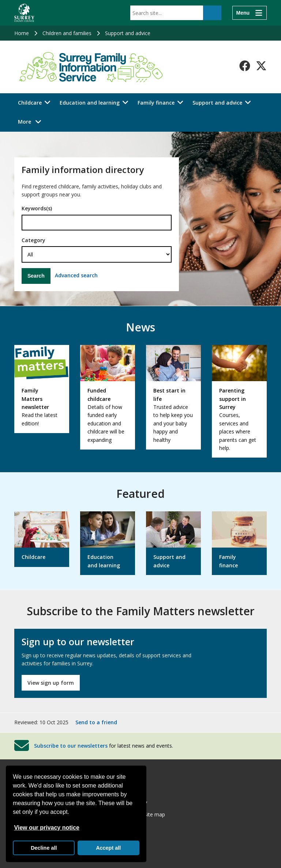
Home (22, 33)
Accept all (108, 848)
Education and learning (90, 103)
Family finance (156, 103)
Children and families (67, 33)
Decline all (44, 848)
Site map (155, 814)
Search (36, 276)
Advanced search (76, 275)
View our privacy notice (46, 828)
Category (33, 240)
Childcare (30, 103)
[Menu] (250, 13)
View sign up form (51, 683)
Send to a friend (96, 722)
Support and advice (128, 33)
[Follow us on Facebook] (245, 66)
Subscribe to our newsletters (71, 746)
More (32, 121)
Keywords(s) (37, 208)
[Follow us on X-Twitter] (261, 66)
